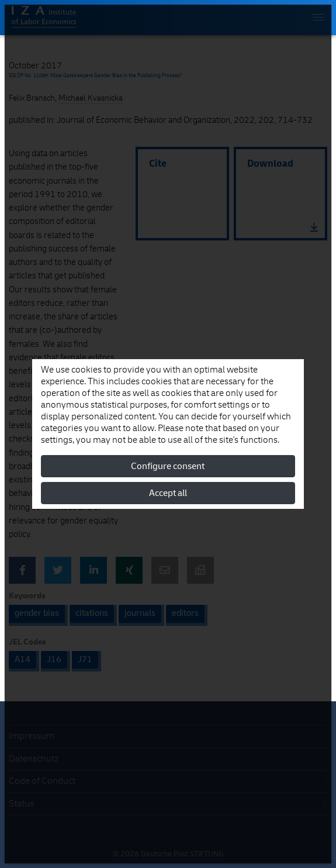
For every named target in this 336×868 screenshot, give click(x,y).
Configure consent (168, 466)
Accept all (168, 493)
